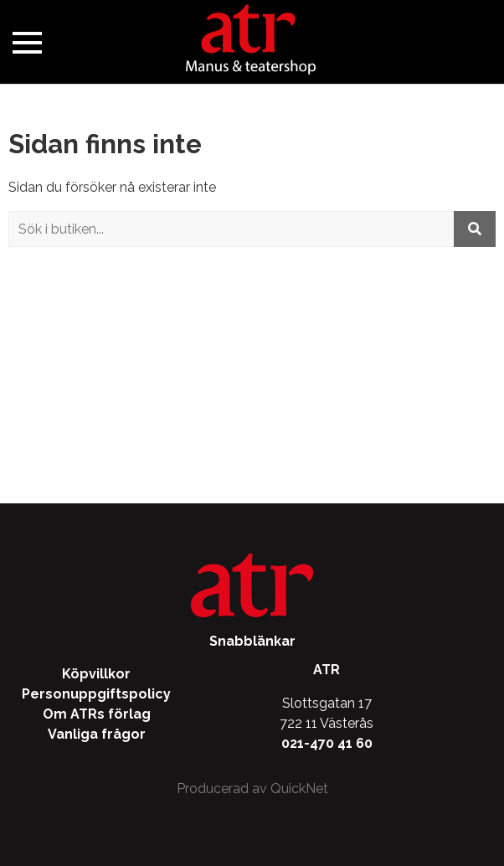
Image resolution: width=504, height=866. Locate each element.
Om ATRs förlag (97, 714)
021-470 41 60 (327, 743)
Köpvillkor (96, 674)
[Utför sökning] (475, 229)
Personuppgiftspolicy (96, 694)
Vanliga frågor (97, 734)
